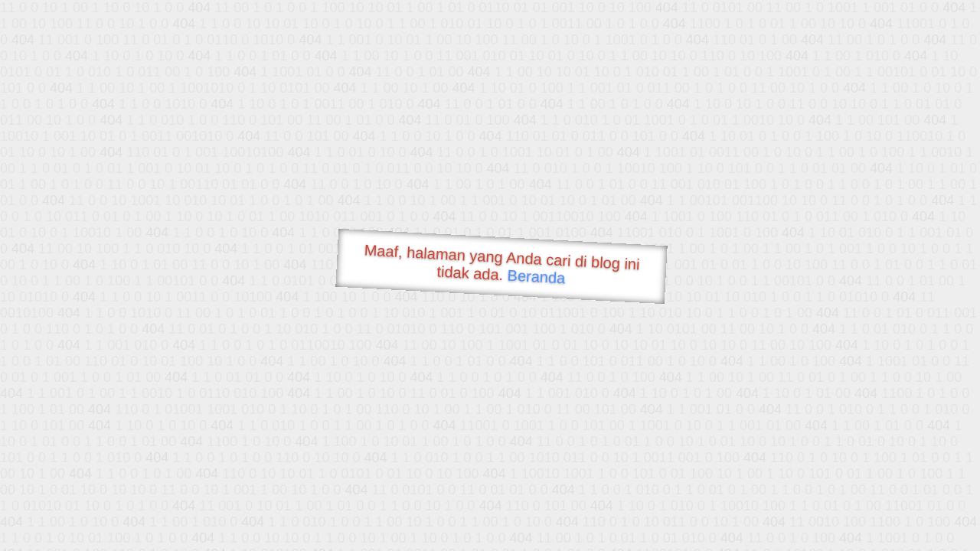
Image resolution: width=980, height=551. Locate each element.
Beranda (536, 276)
